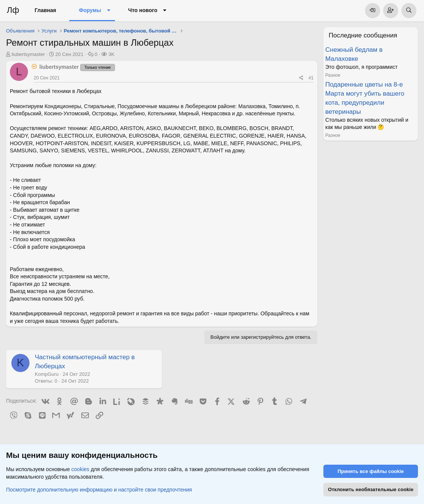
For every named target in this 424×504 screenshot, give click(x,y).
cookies (80, 469)
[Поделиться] (301, 78)
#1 (311, 78)
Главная (46, 10)
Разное (333, 75)
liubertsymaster (28, 54)
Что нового (143, 10)
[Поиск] (409, 11)
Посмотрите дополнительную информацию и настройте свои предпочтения (99, 489)
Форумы (90, 10)
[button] (108, 11)
